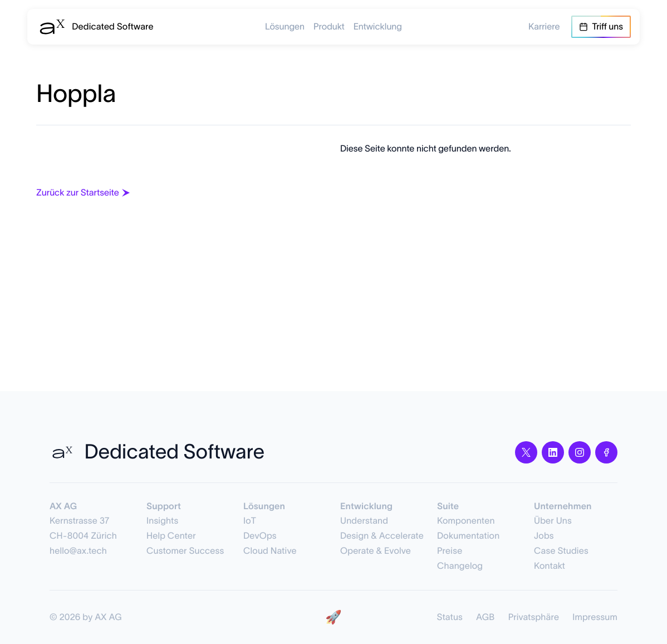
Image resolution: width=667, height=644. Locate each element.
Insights (162, 521)
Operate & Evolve (376, 551)
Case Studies (561, 551)
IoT (250, 521)
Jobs (544, 536)
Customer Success (185, 551)
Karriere (544, 27)
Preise (450, 551)
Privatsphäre (534, 617)
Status (450, 617)
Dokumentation (468, 536)
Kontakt (550, 566)
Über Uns (553, 521)
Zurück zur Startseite (84, 193)
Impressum (595, 617)
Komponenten (466, 521)
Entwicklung (378, 27)
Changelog (460, 566)
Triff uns (601, 27)
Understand (364, 521)
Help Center (171, 536)
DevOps (260, 536)
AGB (485, 617)
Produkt (329, 27)
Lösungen (285, 27)
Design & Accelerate (382, 536)
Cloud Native (270, 551)
